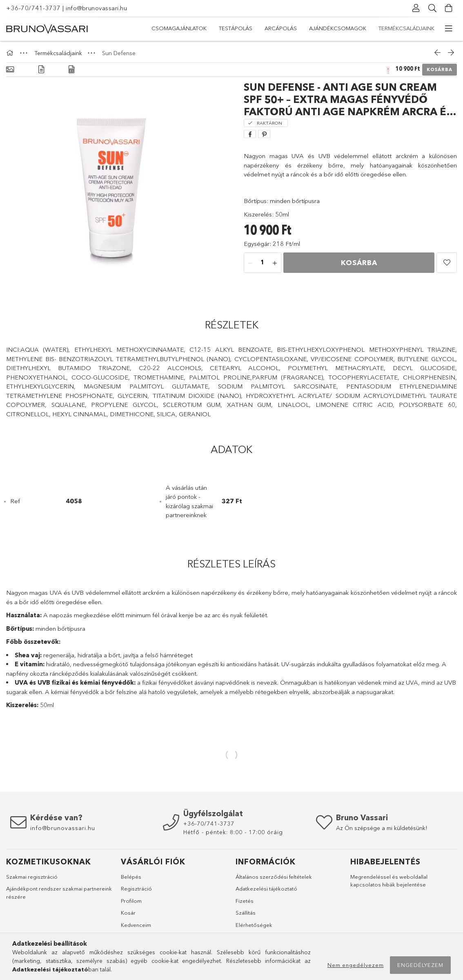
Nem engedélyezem (356, 965)
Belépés (131, 877)
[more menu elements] (449, 29)
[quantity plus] (275, 263)
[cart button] (449, 8)
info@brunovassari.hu (96, 8)
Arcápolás (305, 28)
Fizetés (245, 901)
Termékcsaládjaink (179, 28)
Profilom (131, 901)
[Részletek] (41, 70)
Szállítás (246, 913)
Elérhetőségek (254, 925)
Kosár (128, 913)
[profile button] (416, 8)
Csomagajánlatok (407, 28)
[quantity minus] (250, 263)
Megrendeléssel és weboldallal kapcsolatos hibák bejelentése (389, 881)
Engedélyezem (420, 965)
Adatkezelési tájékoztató (266, 888)
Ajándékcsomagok (248, 28)
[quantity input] (263, 263)
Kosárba (440, 69)
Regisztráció (136, 888)
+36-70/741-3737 (33, 8)
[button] (447, 263)
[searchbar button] (432, 8)
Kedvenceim (136, 925)
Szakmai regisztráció (32, 877)
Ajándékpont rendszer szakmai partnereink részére (59, 893)
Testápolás (350, 28)
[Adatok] (71, 70)
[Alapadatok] (10, 70)
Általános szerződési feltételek (274, 877)
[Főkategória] (11, 53)
